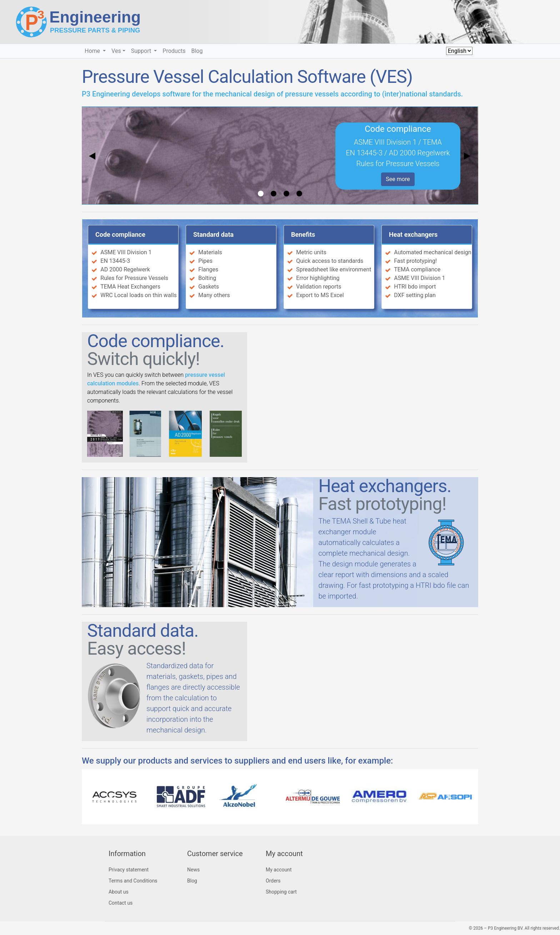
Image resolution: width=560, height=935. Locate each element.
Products (174, 51)
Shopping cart (281, 892)
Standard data (213, 234)
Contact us (121, 903)
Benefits (303, 234)
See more (398, 179)
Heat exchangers (413, 234)
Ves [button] (116, 51)
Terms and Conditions (133, 881)
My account (279, 870)
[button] (112, 797)
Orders (273, 881)
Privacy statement (129, 870)
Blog (197, 51)
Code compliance (120, 234)
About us (119, 892)
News (193, 870)
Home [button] (93, 51)
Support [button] (142, 51)
